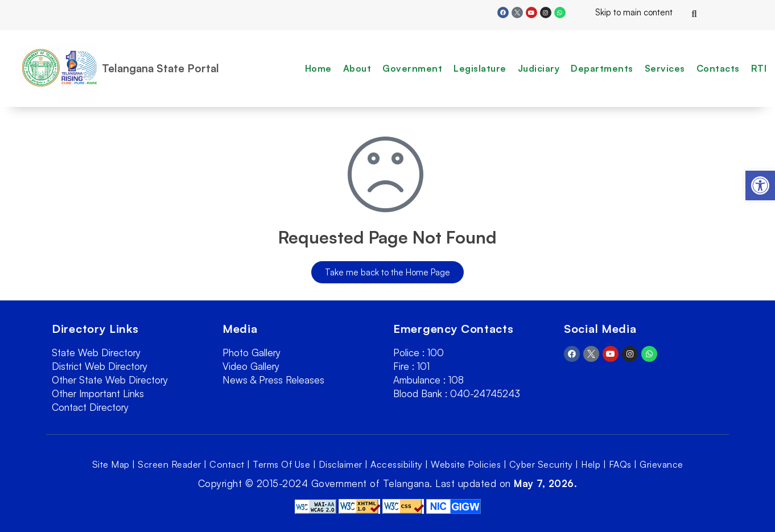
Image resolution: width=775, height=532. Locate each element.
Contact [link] (227, 464)
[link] (760, 185)
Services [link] (665, 68)
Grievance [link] (661, 464)
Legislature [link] (480, 68)
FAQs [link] (620, 464)
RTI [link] (759, 68)
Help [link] (591, 464)
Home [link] (318, 68)
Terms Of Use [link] (281, 464)
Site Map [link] (111, 464)
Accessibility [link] (397, 464)
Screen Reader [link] (170, 464)
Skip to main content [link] (625, 12)
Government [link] (412, 68)
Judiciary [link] (539, 68)
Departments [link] (602, 68)
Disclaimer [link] (341, 464)
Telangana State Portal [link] (160, 68)
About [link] (357, 68)
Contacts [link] (718, 68)
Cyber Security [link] (541, 464)
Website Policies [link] (466, 464)
